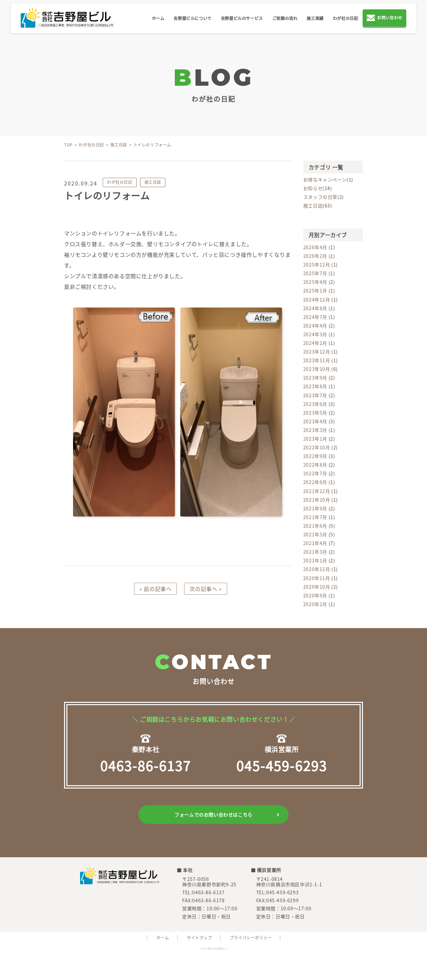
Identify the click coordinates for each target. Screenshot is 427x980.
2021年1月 (315, 560)
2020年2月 (315, 604)
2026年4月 (315, 247)
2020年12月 (317, 569)
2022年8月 (315, 465)
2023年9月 (315, 378)
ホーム (158, 18)
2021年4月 (315, 543)
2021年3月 (315, 552)
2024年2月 (315, 343)
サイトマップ (199, 938)
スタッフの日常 (320, 197)
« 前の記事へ (155, 589)
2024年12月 (317, 300)
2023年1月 (315, 439)
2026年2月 (315, 256)
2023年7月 (315, 395)
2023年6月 (315, 404)
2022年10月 (317, 447)
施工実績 (315, 18)
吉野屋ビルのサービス (242, 18)
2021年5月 (315, 534)
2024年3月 (315, 334)
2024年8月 (315, 308)
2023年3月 (315, 430)
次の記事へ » (205, 589)
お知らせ (313, 188)
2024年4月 (315, 326)
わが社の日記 (346, 18)
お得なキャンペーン (325, 179)
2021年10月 (317, 500)
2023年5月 (315, 413)
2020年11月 (317, 578)
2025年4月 (315, 282)
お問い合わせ (384, 19)
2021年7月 (315, 517)
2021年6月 (315, 526)
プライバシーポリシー (251, 938)
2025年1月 (315, 291)
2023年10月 (317, 369)
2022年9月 (315, 456)
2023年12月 (317, 352)
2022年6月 (315, 482)
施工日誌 (153, 182)
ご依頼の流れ (285, 18)
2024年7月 (315, 317)
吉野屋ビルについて (192, 18)
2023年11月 (317, 360)
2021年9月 (315, 508)
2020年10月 (317, 587)
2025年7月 (315, 273)
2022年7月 (315, 473)
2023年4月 (315, 421)
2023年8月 (315, 386)
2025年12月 (317, 265)
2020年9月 (315, 595)
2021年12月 (317, 491)
